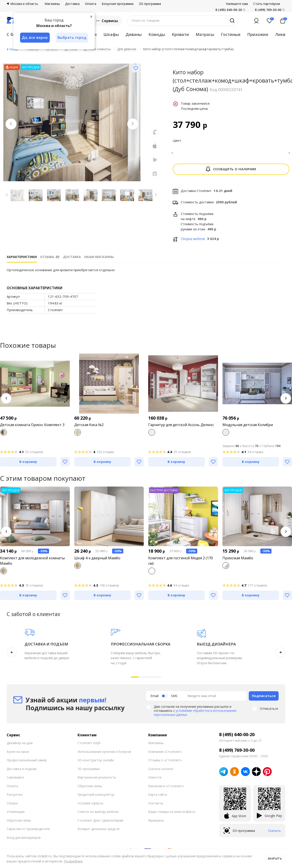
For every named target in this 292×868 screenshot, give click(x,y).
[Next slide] (133, 124)
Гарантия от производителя (28, 832)
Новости (155, 780)
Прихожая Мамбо (238, 561)
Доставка (72, 4)
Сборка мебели (193, 241)
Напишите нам (237, 4)
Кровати (180, 34)
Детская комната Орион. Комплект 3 (32, 427)
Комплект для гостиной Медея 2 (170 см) (181, 563)
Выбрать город (72, 37)
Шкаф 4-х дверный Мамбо (97, 561)
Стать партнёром (267, 4)
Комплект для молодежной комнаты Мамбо (32, 563)
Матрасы (205, 34)
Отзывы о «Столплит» (165, 763)
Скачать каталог (161, 771)
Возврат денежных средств (99, 832)
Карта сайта (158, 797)
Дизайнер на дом (20, 746)
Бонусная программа (118, 4)
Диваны (134, 34)
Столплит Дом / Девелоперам (100, 823)
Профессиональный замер (27, 763)
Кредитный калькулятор (96, 797)
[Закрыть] (91, 17)
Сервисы (107, 21)
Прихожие (258, 34)
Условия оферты (90, 806)
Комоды (157, 34)
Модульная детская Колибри (248, 427)
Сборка (12, 806)
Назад (13, 49)
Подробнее (73, 861)
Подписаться (264, 698)
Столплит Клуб (89, 746)
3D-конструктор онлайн (96, 763)
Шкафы (111, 34)
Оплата (91, 4)
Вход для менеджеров (24, 840)
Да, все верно (35, 37)
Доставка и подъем (22, 771)
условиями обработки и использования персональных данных (195, 715)
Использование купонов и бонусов (104, 754)
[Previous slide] (11, 124)
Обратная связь (19, 823)
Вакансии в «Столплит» (166, 788)
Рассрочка (15, 797)
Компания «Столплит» (165, 754)
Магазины (52, 4)
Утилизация (16, 814)
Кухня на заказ (18, 754)
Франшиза (156, 823)
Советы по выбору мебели (98, 814)
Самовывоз (15, 780)
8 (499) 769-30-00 (268, 10)
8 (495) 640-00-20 (237, 737)
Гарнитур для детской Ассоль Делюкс (181, 427)
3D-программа (150, 4)
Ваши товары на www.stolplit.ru (172, 814)
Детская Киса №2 (89, 427)
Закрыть (275, 858)
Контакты (156, 806)
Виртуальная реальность (97, 780)
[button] (6, 401)
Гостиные (231, 34)
